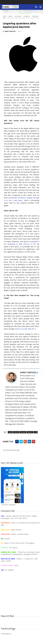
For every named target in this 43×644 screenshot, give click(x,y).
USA (4, 18)
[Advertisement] (22, 595)
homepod (26, 16)
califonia (18, 16)
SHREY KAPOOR (28, 373)
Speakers (35, 16)
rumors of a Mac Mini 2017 (25, 329)
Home (5, 16)
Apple (10, 16)
